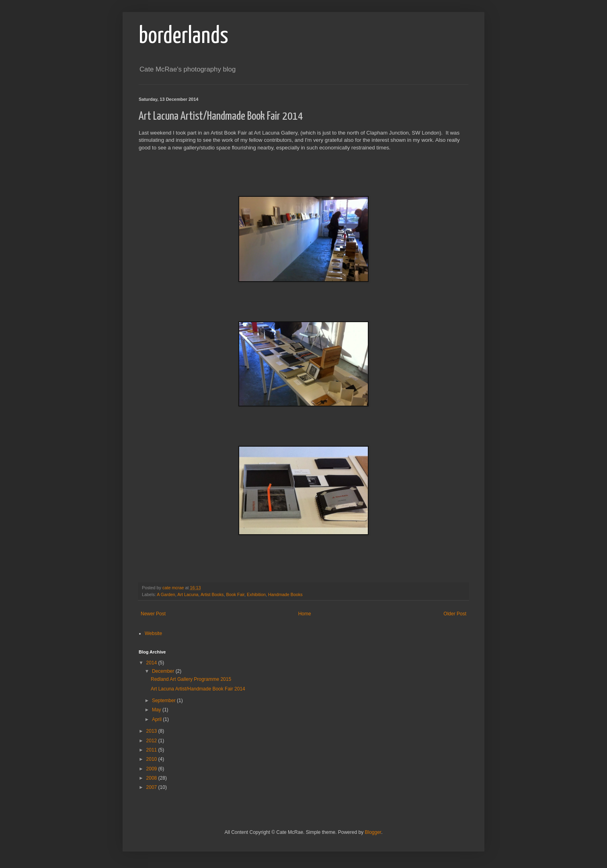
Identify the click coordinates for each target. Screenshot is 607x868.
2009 (152, 769)
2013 (152, 731)
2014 (152, 663)
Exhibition (256, 594)
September (164, 701)
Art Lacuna (188, 594)
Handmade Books (285, 594)
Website (153, 633)
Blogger (373, 832)
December (164, 671)
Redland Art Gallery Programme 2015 (191, 679)
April (157, 719)
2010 (152, 759)
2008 (152, 778)
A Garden (166, 594)
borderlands (184, 37)
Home (305, 614)
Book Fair (236, 594)
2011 (152, 750)
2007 (152, 787)
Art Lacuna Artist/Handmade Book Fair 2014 (198, 689)
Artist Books (212, 594)
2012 (152, 741)
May (157, 710)
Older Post (455, 614)
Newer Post (153, 614)
